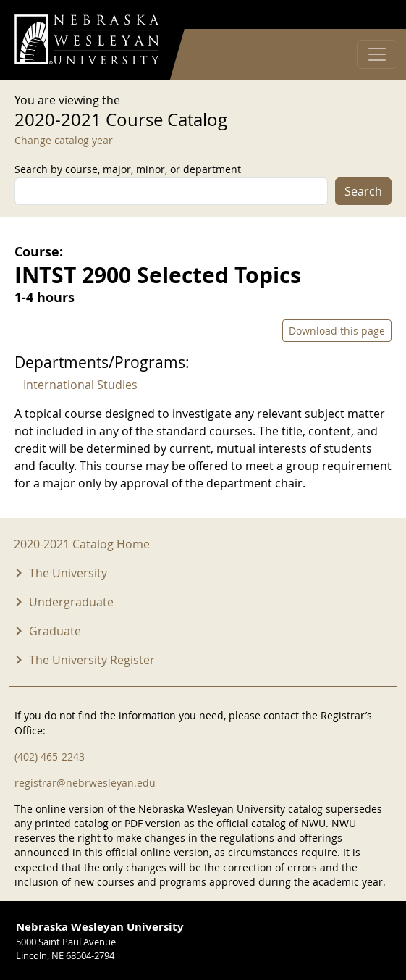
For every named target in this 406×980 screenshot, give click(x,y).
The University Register (92, 660)
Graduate (55, 631)
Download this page (337, 331)
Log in (373, 15)
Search (363, 191)
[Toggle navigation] (377, 54)
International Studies (80, 385)
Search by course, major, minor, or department (128, 169)
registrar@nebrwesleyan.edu (85, 783)
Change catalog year (64, 140)
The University (68, 573)
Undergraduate (71, 602)
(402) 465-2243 (50, 757)
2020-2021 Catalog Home (82, 544)
